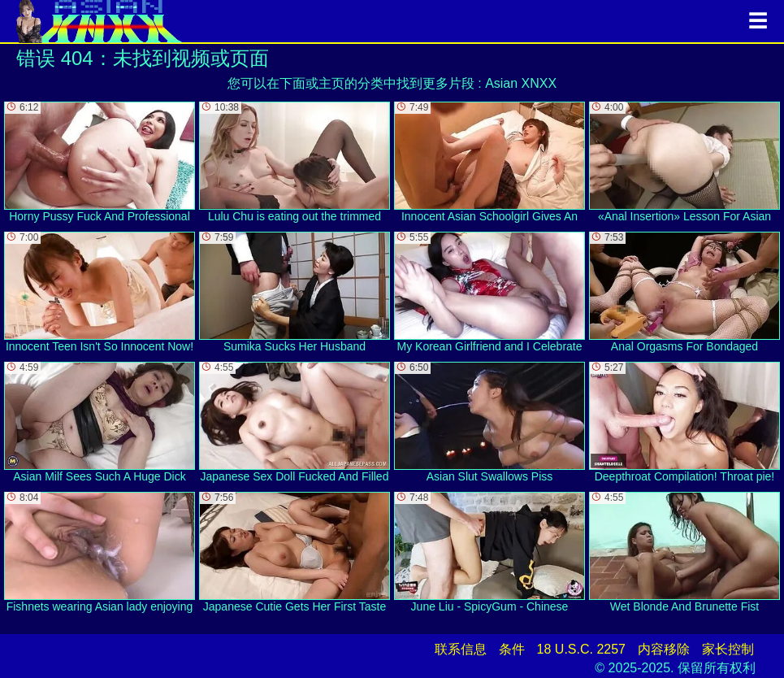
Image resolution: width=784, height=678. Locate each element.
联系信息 (461, 649)
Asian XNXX (521, 83)
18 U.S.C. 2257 (581, 649)
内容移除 (664, 649)
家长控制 (728, 649)
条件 (512, 649)
